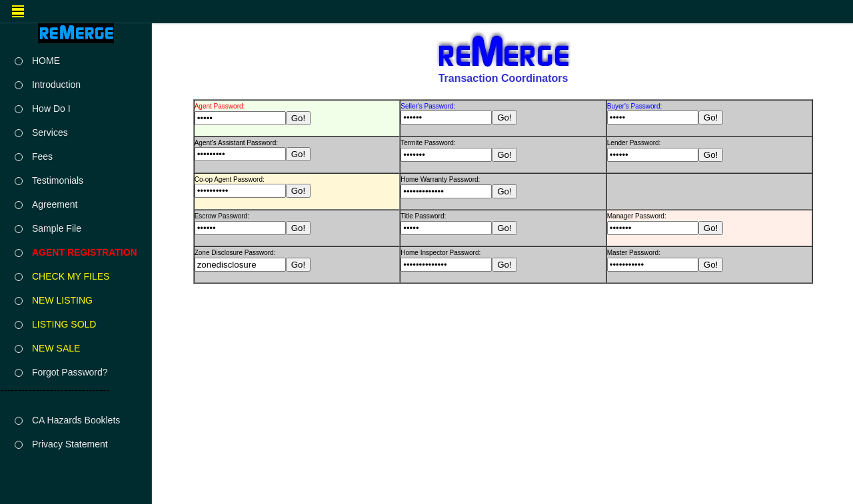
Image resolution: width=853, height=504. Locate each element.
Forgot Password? (70, 372)
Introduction (56, 85)
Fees (42, 156)
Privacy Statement (70, 444)
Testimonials (58, 180)
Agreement (55, 204)
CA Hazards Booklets (76, 420)
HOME (46, 61)
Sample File (57, 228)
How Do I (51, 109)
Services (50, 132)
